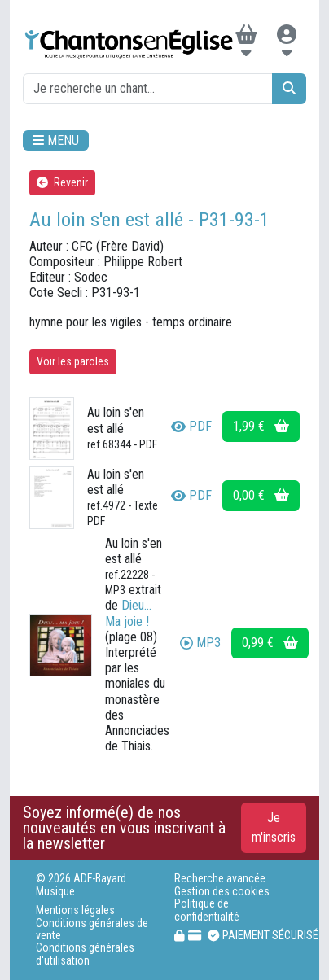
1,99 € (261, 426)
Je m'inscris (274, 827)
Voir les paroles (73, 361)
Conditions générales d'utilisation (85, 954)
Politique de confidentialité (207, 910)
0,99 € (270, 643)
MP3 (200, 643)
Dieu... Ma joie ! (128, 613)
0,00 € (261, 495)
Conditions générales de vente (92, 930)
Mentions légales (75, 910)
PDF (191, 426)
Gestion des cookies (222, 892)
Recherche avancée (220, 879)
